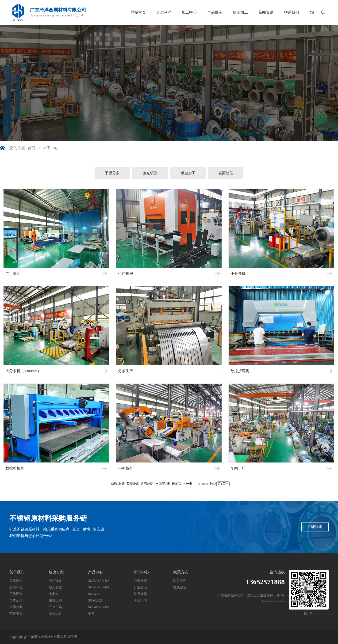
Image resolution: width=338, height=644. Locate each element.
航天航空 (55, 587)
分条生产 (126, 371)
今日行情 (140, 600)
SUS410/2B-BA (99, 607)
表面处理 (226, 173)
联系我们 (292, 12)
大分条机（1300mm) (22, 371)
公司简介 (16, 581)
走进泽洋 (164, 12)
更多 (91, 614)
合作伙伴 (16, 600)
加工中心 (189, 12)
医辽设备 (55, 581)
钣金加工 (188, 173)
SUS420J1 (95, 594)
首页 (31, 148)
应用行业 (16, 607)
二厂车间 (13, 274)
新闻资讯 (266, 12)
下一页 (197, 484)
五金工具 (55, 607)
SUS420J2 (95, 600)
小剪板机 (126, 468)
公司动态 (140, 581)
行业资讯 (140, 587)
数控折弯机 (240, 371)
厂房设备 (16, 594)
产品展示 (215, 12)
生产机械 (126, 274)
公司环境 (16, 587)
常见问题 (140, 594)
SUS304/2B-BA (99, 581)
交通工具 (55, 614)
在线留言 (180, 587)
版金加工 (240, 12)
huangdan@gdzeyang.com (273, 601)
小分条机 (238, 274)
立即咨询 (315, 527)
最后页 (205, 484)
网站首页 (138, 12)
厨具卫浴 (55, 600)
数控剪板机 (15, 468)
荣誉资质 (16, 614)
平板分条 (112, 173)
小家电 (54, 594)
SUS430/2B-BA (99, 587)
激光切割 (150, 173)
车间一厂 (238, 468)
